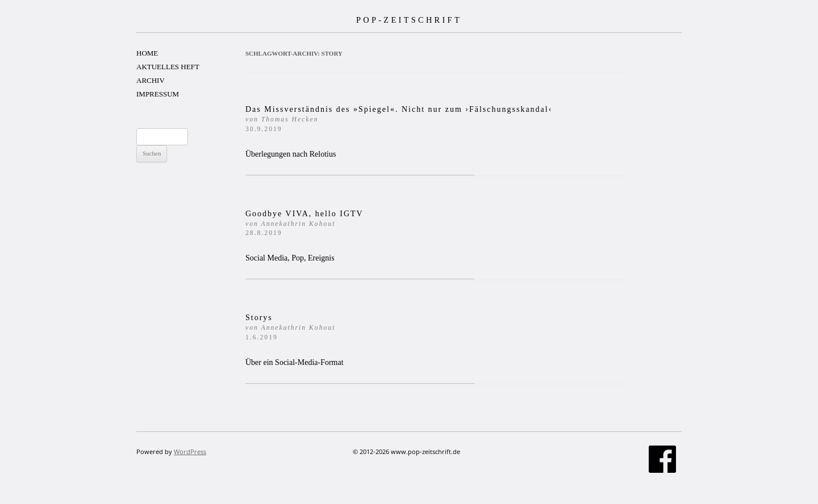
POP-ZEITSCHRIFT (409, 20)
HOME (147, 53)
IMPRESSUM (158, 94)
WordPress (190, 451)
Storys (290, 327)
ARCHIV (151, 80)
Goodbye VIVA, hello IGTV (304, 223)
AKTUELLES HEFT (168, 67)
